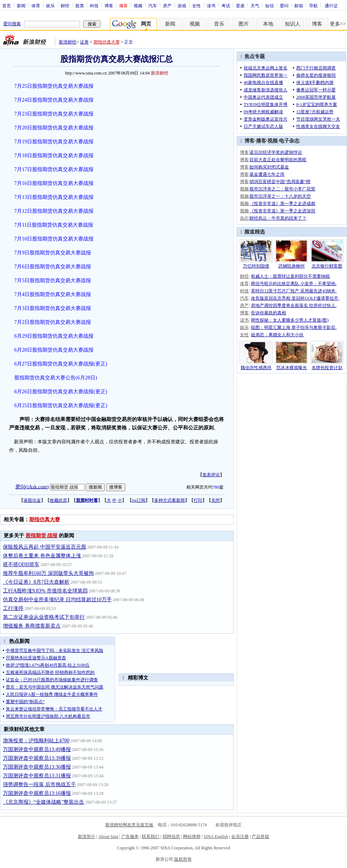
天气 (255, 5)
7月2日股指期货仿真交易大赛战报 (53, 322)
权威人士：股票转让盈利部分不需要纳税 (290, 276)
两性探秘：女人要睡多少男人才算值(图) (290, 320)
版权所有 (183, 859)
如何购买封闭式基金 (269, 167)
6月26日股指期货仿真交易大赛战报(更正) (61, 392)
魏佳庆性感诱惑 (256, 368)
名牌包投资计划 (327, 368)
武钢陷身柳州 (291, 266)
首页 (7, 5)
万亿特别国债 (256, 266)
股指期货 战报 (42, 536)
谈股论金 (32, 500)
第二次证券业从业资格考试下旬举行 (44, 617)
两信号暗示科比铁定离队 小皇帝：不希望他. (294, 284)
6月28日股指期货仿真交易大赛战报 (54, 350)
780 (216, 487)
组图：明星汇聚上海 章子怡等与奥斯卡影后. (294, 327)
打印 (198, 500)
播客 (261, 141)
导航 (313, 5)
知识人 (293, 24)
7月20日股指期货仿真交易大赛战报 (54, 128)
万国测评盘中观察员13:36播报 (37, 767)
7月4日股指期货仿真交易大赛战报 (53, 294)
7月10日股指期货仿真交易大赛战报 (54, 239)
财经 (65, 5)
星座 (240, 5)
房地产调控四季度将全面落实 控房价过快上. (294, 306)
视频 (138, 5)
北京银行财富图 (327, 266)
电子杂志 (289, 141)
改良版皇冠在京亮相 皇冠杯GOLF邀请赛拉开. (295, 298)
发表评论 (211, 475)
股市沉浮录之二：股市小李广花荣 (282, 189)
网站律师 (192, 837)
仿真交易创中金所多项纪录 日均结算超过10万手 (57, 600)
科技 (94, 5)
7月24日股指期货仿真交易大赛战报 (54, 100)
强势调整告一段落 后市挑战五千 (39, 784)
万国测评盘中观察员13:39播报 (37, 758)
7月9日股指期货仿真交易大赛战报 (53, 253)
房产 (167, 5)
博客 (109, 5)
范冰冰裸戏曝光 (291, 368)
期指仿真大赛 (107, 42)
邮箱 (299, 5)
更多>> (338, 24)
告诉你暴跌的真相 (268, 313)
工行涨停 (13, 608)
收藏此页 (58, 500)
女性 (197, 5)
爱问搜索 (12, 24)
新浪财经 (68, 42)
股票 (80, 5)
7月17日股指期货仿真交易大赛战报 (54, 169)
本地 (268, 24)
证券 (84, 42)
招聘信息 (171, 837)
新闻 (21, 5)
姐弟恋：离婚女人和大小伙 (277, 335)
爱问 (284, 5)
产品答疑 (260, 837)
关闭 (216, 500)
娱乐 (50, 5)
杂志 (244, 218)
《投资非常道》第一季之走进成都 (282, 204)
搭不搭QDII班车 (21, 564)
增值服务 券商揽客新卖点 (32, 626)
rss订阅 (139, 500)
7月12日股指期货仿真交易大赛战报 (54, 211)
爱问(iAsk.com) (32, 487)
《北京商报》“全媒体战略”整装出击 (43, 802)
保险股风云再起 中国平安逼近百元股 (45, 547)
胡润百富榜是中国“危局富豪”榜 (280, 182)
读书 (211, 5)
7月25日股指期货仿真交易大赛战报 (54, 86)
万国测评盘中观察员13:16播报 (37, 793)
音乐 (219, 24)
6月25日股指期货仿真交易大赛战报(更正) (61, 405)
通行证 (331, 5)
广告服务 (130, 837)
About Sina (108, 837)
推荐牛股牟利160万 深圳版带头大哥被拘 (48, 573)
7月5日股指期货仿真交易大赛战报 (53, 281)
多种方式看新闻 (169, 500)
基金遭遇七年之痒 (267, 174)
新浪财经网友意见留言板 (129, 825)
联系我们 (150, 837)
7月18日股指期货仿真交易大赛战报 (54, 156)
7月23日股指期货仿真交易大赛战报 (54, 114)
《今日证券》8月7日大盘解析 (36, 582)
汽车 (153, 5)
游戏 (182, 5)
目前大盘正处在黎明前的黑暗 (278, 160)
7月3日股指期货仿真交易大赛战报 (53, 308)
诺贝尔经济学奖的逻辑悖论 (276, 152)
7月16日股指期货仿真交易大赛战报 (54, 183)
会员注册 (240, 837)
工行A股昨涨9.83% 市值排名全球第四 (45, 591)
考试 (226, 5)
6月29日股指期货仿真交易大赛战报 (54, 336)
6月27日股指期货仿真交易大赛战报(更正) (61, 364)
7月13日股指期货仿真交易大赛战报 (54, 197)
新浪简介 (87, 837)
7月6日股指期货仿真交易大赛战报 (53, 267)
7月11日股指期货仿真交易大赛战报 (54, 225)
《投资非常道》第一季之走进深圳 (282, 211)
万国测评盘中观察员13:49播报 (37, 749)
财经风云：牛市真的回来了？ (278, 218)
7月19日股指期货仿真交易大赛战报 (54, 142)
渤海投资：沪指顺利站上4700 (36, 741)
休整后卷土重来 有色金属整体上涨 (42, 556)
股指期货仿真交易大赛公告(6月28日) (56, 378)
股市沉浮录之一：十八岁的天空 (280, 196)
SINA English (216, 837)
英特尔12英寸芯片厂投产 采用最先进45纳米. (294, 291)
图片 (244, 24)
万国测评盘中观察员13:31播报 (37, 776)
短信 (270, 5)
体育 (36, 5)
